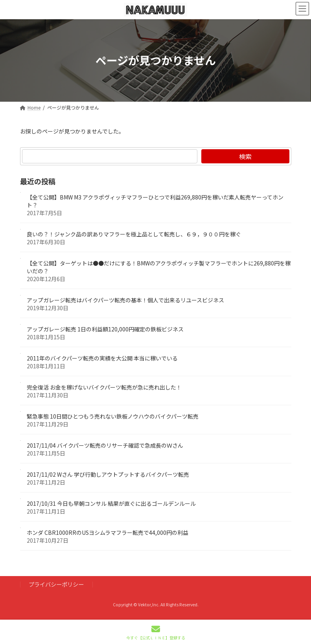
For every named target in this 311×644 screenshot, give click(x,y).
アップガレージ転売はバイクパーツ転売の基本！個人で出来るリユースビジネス (125, 300)
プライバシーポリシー (56, 584)
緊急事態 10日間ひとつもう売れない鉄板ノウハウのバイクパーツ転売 (113, 416)
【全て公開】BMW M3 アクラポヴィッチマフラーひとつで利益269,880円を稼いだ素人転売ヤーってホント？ (155, 201)
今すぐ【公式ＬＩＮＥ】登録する (156, 632)
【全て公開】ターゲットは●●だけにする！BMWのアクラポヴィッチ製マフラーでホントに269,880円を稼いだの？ (159, 267)
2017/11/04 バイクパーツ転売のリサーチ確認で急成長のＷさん (105, 445)
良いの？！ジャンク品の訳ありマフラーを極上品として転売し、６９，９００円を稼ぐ (134, 234)
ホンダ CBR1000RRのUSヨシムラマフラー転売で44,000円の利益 (108, 532)
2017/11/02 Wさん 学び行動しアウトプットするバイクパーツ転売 (108, 474)
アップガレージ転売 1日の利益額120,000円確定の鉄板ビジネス (105, 329)
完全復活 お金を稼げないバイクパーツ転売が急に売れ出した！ (104, 387)
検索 (245, 156)
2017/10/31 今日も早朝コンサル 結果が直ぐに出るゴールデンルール (111, 503)
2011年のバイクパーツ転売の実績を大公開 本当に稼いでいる (102, 358)
